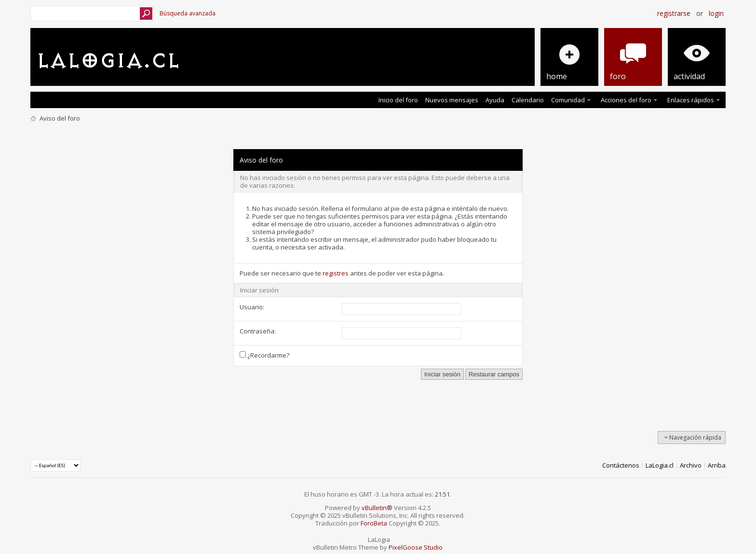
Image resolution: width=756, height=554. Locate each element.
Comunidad (568, 100)
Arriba (717, 465)
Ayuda (495, 100)
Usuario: (252, 307)
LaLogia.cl (660, 465)
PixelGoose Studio (416, 547)
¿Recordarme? (264, 355)
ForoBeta (374, 523)
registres (336, 273)
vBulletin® (377, 508)
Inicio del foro (398, 100)
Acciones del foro (626, 100)
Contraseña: (258, 331)
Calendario (528, 100)
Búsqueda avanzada (188, 13)
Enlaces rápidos (691, 100)
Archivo (691, 465)
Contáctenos (621, 465)
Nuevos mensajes (452, 100)
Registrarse (674, 13)
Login (716, 13)
